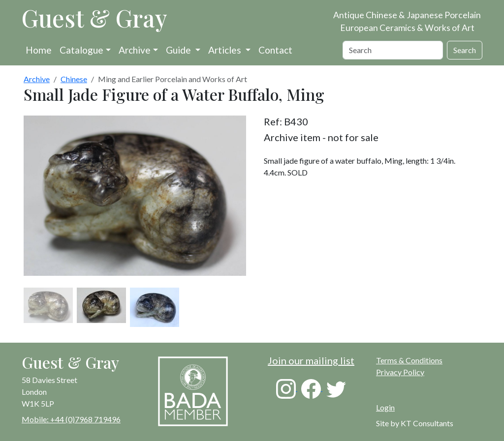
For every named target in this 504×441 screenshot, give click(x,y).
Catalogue (81, 50)
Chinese (74, 79)
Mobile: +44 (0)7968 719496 (71, 419)
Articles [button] (226, 50)
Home (39, 50)
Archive (135, 50)
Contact (275, 50)
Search (465, 50)
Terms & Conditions (409, 360)
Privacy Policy (400, 372)
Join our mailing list (311, 360)
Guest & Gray (94, 18)
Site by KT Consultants (415, 423)
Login (385, 407)
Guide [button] (179, 50)
